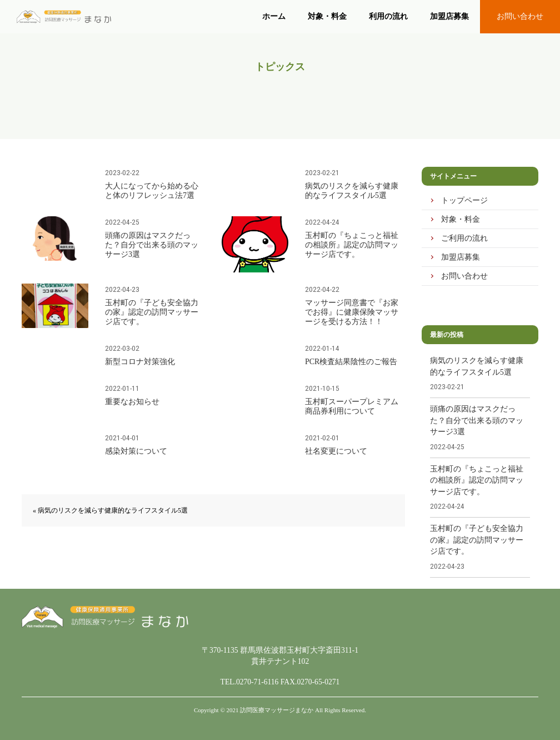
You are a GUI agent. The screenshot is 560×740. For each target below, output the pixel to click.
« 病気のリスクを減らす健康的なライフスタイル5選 (110, 510)
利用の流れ (388, 16)
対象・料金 (327, 16)
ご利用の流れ (464, 238)
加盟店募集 (449, 16)
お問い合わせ (520, 16)
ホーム (274, 16)
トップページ (464, 200)
